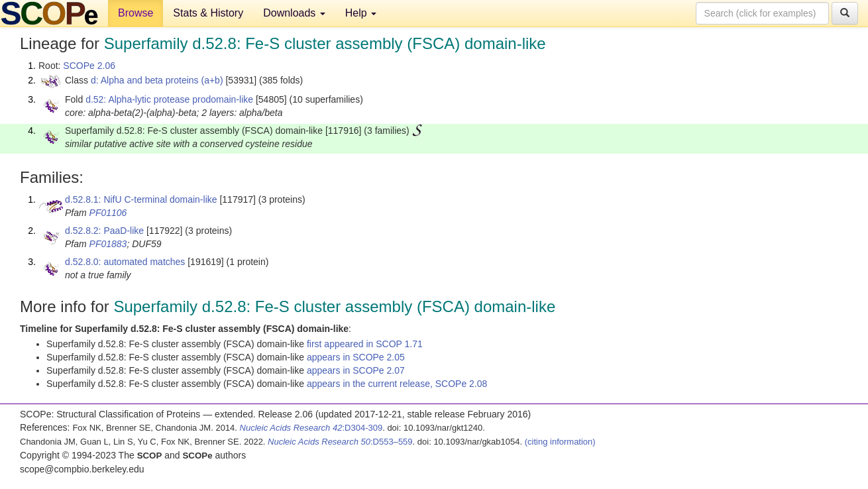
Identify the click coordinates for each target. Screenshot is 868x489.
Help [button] (361, 13)
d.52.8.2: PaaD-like (104, 231)
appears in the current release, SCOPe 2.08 (397, 384)
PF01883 (108, 244)
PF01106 (108, 213)
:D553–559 (340, 442)
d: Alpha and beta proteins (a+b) (157, 80)
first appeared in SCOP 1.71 (365, 344)
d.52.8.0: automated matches (125, 262)
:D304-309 (311, 428)
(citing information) (560, 442)
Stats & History (208, 13)
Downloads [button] (294, 13)
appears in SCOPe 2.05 (356, 357)
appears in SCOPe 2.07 (356, 370)
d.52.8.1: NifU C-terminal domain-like (141, 199)
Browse (136, 13)
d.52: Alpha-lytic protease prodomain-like (169, 99)
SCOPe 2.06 (89, 66)
